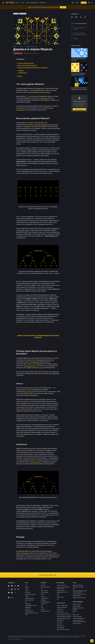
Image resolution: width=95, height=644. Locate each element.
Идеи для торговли (77, 596)
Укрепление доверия (29, 600)
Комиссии (75, 611)
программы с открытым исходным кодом (38, 125)
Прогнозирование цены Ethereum (64, 617)
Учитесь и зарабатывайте (62, 606)
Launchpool (43, 600)
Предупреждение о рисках (31, 606)
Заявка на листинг (61, 590)
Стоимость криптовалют (62, 607)
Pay (42, 589)
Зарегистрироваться (79, 109)
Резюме (20, 76)
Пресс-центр (28, 593)
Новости (27, 591)
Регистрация (84, 3)
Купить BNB (59, 622)
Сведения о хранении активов (79, 598)
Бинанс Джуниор (44, 593)
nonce (22, 407)
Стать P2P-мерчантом (62, 585)
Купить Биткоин (60, 620)
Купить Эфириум (60, 628)
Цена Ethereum (60, 611)
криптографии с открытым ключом (39, 92)
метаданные (28, 392)
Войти (77, 3)
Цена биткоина (60, 609)
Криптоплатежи (44, 591)
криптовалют (25, 553)
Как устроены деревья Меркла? (27, 65)
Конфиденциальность (30, 598)
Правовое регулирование (30, 594)
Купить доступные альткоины (63, 630)
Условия (27, 596)
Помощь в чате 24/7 (77, 604)
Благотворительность (46, 611)
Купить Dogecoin (60, 626)
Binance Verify (76, 615)
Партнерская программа (78, 585)
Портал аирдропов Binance (79, 618)
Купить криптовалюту (45, 587)
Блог (26, 602)
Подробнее (63, 7)
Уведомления (28, 607)
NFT (42, 606)
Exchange (43, 585)
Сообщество (28, 604)
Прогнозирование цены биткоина (64, 615)
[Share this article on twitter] (72, 17)
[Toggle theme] (92, 3)
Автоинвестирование (45, 602)
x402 (58, 599)
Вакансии (27, 587)
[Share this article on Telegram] (81, 17)
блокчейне (40, 360)
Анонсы (27, 589)
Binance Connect (60, 597)
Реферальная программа (78, 587)
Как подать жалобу (77, 623)
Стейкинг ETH (44, 604)
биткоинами (35, 362)
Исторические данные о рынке (79, 594)
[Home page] (10, 3)
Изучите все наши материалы (47, 575)
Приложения (28, 609)
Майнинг (21, 70)
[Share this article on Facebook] (76, 17)
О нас (26, 585)
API (74, 613)
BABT (42, 607)
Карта (42, 594)
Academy (43, 596)
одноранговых (43, 98)
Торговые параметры (77, 617)
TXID (41, 368)
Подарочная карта (45, 598)
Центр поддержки (77, 606)
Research (43, 609)
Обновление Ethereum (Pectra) (63, 618)
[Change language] (89, 3)
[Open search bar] (72, 3)
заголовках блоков (30, 366)
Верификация (23, 73)
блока (55, 364)
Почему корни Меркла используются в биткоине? (32, 67)
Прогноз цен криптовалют (62, 613)
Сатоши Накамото (36, 462)
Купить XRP (59, 624)
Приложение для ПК (29, 611)
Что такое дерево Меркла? (26, 63)
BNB (74, 589)
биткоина (48, 551)
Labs (58, 595)
